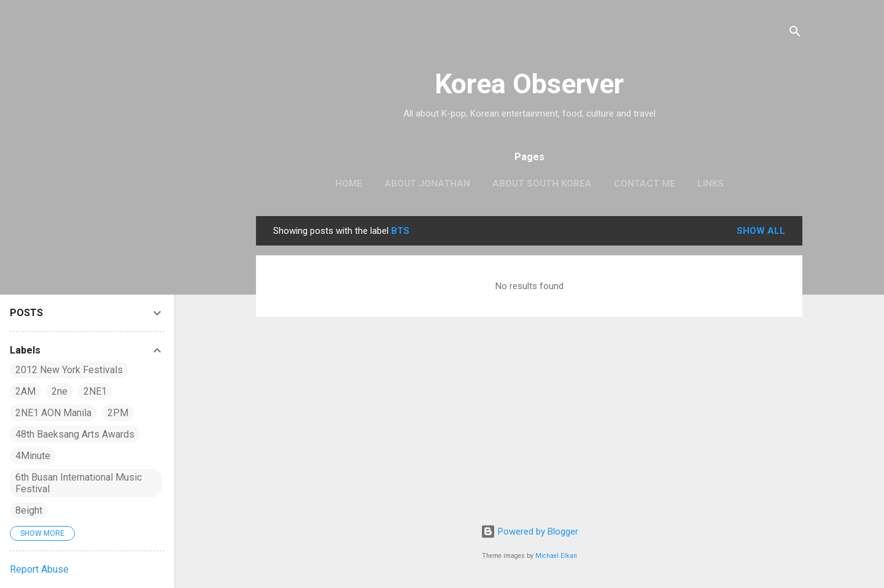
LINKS (711, 184)
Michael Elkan (556, 556)
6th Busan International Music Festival (79, 483)
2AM (25, 391)
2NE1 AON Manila (53, 413)
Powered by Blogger (529, 532)
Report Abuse (39, 569)
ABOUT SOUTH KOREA (542, 184)
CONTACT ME (645, 184)
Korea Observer (529, 84)
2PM (118, 413)
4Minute (33, 456)
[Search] (795, 33)
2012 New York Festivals (69, 370)
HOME (349, 184)
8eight (29, 510)
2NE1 (95, 391)
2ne (60, 391)
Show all (761, 231)
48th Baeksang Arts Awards (75, 434)
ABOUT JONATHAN (427, 184)
